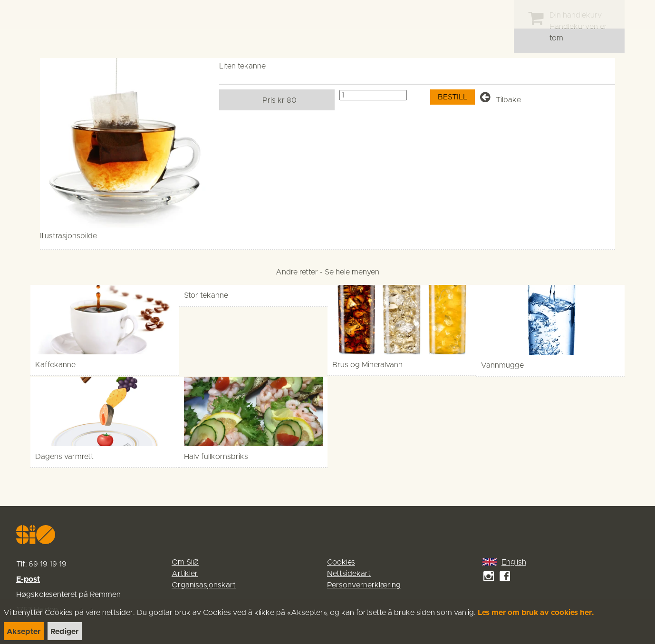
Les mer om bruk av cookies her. (536, 613)
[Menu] (638, 14)
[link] (25, 14)
